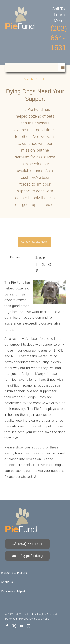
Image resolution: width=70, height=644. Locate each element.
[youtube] (21, 626)
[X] (42, 264)
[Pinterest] (36, 271)
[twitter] (14, 626)
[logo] (20, 8)
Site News (41, 242)
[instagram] (29, 626)
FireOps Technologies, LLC (34, 619)
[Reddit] (49, 264)
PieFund (28, 614)
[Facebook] (36, 264)
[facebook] (7, 626)
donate (20, 477)
